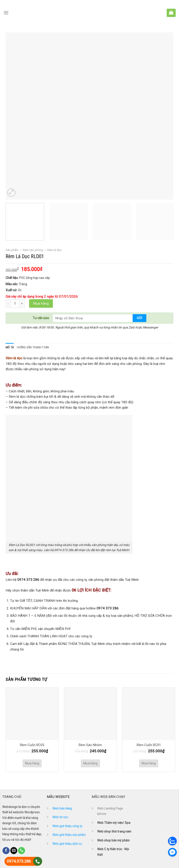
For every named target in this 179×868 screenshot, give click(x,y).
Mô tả (10, 347)
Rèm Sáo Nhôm (90, 745)
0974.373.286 (19, 861)
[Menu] (6, 13)
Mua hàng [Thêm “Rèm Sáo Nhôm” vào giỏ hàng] (90, 763)
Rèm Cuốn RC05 (32, 745)
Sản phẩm (12, 250)
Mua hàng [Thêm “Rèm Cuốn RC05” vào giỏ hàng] (32, 763)
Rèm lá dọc (54, 250)
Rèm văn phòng (33, 250)
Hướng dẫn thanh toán (32, 347)
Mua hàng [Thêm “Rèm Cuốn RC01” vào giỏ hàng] (149, 763)
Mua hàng (41, 303)
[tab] (10, 347)
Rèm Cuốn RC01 (149, 745)
